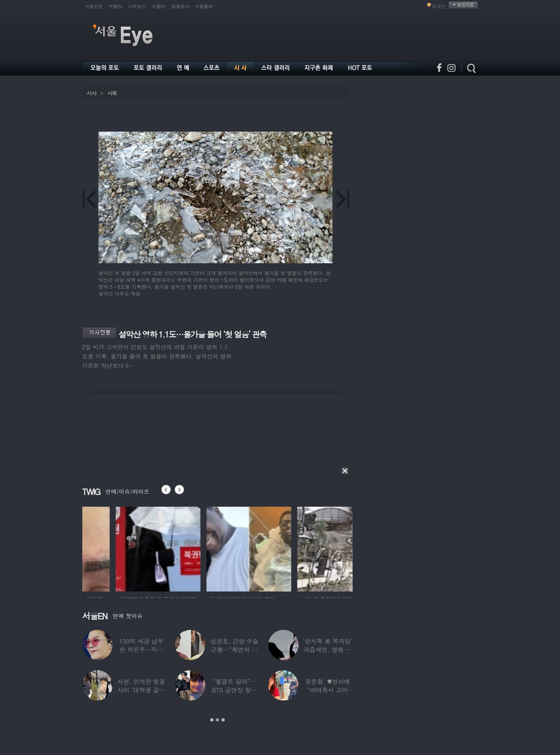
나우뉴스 (137, 6)
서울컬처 (204, 6)
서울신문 (94, 6)
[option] (125, 548)
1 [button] (212, 720)
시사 (92, 93)
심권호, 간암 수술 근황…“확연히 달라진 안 (234, 649)
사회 (112, 93)
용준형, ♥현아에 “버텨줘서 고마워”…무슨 (327, 690)
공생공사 (180, 6)
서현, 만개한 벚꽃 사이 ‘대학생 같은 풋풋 (141, 690)
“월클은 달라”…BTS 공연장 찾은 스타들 (234, 690)
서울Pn (116, 6)
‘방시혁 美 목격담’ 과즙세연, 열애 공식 (328, 649)
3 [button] (223, 720)
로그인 (439, 6)
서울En (159, 6)
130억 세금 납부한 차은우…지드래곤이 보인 (141, 649)
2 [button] (217, 720)
